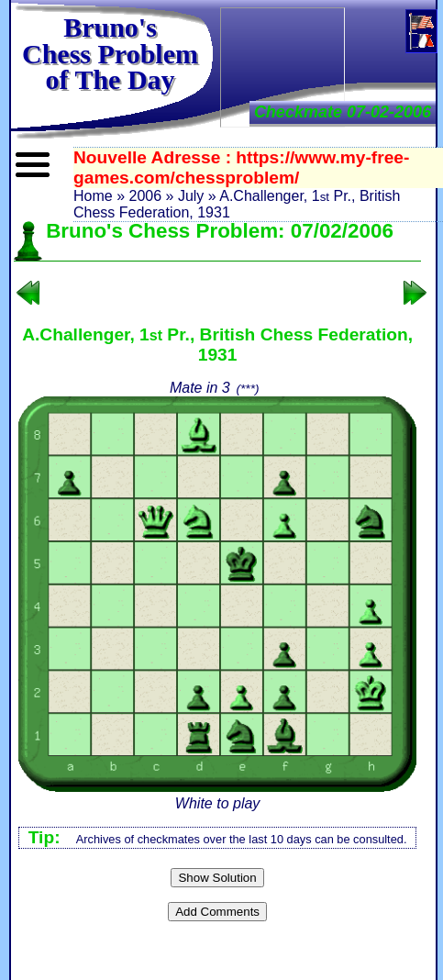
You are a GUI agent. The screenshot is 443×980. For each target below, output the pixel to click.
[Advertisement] (282, 66)
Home (93, 196)
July (191, 196)
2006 (145, 196)
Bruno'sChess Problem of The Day (110, 53)
